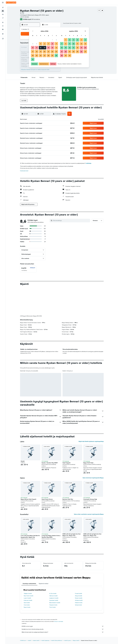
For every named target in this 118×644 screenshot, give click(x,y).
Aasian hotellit (36, 640)
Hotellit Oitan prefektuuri (57, 640)
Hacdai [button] (23, 461)
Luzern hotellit (27, 598)
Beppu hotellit (76, 640)
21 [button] (48, 52)
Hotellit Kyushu (68, 640)
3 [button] (33, 44)
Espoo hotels (27, 607)
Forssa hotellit (79, 593)
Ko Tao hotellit (53, 593)
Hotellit (29, 640)
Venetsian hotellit (54, 600)
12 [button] (41, 48)
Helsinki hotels (79, 603)
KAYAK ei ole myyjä (63, 626)
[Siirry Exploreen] (3, 22)
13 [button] (45, 48)
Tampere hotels (53, 605)
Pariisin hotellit (79, 598)
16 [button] (56, 48)
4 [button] (37, 44)
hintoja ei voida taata (58, 621)
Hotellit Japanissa (45, 640)
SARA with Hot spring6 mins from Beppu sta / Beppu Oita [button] (92, 535)
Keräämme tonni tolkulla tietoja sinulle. (63, 629)
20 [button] (44, 52)
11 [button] (37, 48)
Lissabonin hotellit (54, 598)
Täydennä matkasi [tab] (44, 584)
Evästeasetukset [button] (24, 171)
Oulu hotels (27, 605)
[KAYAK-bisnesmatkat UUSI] (3, 29)
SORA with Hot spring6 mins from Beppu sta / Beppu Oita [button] (72, 535)
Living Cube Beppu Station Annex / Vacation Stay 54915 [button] (51, 536)
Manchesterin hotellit (55, 603)
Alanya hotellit (79, 596)
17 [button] (33, 52)
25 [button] (37, 55)
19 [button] (41, 52)
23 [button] (56, 52)
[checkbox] (28, 269)
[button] (3, 3)
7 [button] (48, 44)
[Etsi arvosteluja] (71, 220)
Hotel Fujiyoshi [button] (66, 463)
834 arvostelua (36, 19)
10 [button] (33, 48)
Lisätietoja (88, 163)
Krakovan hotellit (28, 600)
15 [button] (52, 48)
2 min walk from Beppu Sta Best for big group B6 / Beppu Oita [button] (30, 536)
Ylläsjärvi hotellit (28, 593)
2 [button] (56, 40)
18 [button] (37, 52)
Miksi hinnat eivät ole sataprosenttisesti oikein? (63, 632)
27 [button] (45, 55)
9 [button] (56, 44)
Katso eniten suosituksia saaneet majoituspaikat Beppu (89, 514)
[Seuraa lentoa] (3, 26)
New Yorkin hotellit (29, 596)
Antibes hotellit (79, 600)
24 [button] (33, 55)
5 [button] (41, 44)
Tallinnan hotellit (53, 596)
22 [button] (52, 52)
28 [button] (48, 55)
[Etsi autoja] (3, 14)
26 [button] (41, 55)
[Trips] (3, 34)
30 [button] (56, 55)
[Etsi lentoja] (3, 8)
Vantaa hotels (78, 605)
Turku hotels (52, 607)
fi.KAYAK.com (23, 640)
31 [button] (33, 59)
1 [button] (52, 40)
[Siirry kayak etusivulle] (11, 3)
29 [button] (52, 55)
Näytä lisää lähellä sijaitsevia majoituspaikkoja (91, 441)
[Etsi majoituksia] (3, 11)
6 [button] (45, 44)
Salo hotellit (27, 603)
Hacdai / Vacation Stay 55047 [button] (50, 463)
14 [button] (48, 48)
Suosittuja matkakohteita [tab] (29, 584)
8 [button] (52, 44)
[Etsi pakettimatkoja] (3, 18)
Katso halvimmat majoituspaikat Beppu (93, 478)
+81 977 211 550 (24, 17)
